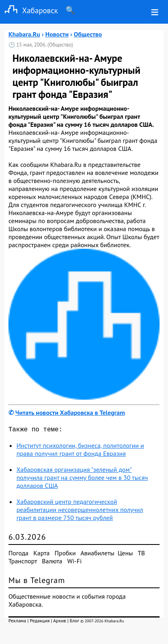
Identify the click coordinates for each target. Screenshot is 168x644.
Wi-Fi (74, 563)
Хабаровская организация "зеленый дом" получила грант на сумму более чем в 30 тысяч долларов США (82, 479)
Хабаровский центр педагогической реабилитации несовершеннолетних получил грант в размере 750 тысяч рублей (80, 511)
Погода (18, 555)
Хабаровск (29, 10)
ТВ (141, 555)
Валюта (52, 563)
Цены (125, 555)
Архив (59, 622)
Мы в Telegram (37, 582)
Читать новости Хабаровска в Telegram (70, 412)
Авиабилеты (97, 555)
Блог (75, 622)
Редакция (40, 622)
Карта (41, 555)
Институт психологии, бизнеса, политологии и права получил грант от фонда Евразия (80, 451)
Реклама (17, 622)
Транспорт (23, 563)
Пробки (65, 555)
